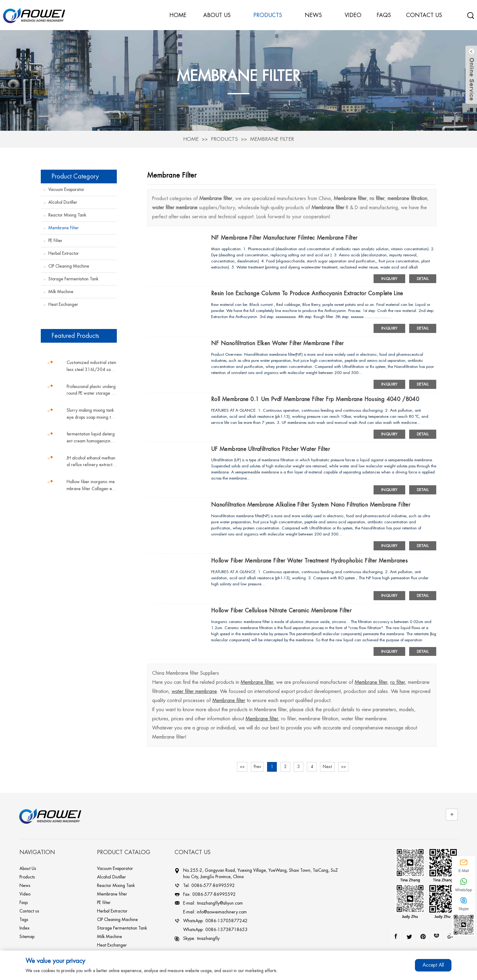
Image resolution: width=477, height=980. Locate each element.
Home (191, 138)
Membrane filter (272, 138)
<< (241, 767)
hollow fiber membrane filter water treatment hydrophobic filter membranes (310, 560)
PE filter (55, 240)
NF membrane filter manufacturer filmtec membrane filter (285, 237)
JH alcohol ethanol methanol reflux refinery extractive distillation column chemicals (91, 461)
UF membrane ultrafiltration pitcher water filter (271, 448)
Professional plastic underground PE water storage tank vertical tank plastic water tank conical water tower (92, 390)
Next (329, 767)
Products (224, 138)
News (316, 15)
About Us (28, 868)
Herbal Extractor (64, 252)
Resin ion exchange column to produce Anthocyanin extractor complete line (307, 293)
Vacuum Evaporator (66, 189)
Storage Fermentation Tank (73, 278)
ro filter (398, 682)
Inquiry (389, 278)
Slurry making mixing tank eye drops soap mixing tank (91, 413)
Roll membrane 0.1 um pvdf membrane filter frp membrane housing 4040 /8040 (316, 399)
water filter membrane (194, 691)
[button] (79, 349)
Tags (24, 919)
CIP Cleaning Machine (69, 265)
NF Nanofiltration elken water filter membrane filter (278, 343)
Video (25, 894)
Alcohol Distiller (63, 201)
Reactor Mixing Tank (67, 214)
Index (24, 928)
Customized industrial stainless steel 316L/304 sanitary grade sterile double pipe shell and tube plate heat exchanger (92, 366)
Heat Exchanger (63, 303)
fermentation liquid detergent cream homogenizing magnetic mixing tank (91, 437)
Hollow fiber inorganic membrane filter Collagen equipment (92, 485)
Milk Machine (61, 291)
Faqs (24, 902)
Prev (257, 767)
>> (345, 767)
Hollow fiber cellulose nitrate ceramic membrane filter (282, 610)
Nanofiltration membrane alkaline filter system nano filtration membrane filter (311, 504)
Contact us (29, 911)
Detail (423, 278)
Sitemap (27, 937)
